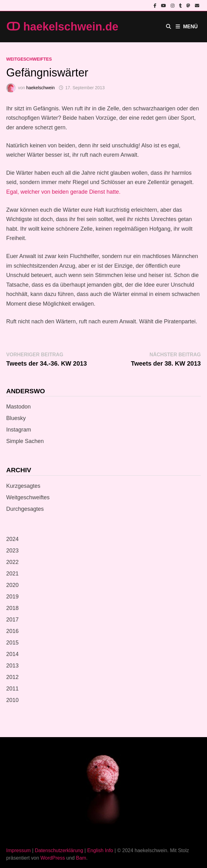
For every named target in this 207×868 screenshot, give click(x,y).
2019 (12, 597)
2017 (12, 620)
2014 (12, 654)
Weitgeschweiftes (29, 59)
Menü (187, 27)
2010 (12, 700)
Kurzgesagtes (23, 486)
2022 (12, 562)
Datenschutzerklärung (59, 850)
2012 (12, 677)
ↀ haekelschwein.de (62, 27)
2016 (12, 631)
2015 (12, 643)
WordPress (53, 858)
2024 (12, 539)
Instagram (19, 430)
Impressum (18, 850)
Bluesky (16, 418)
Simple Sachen (25, 441)
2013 (12, 666)
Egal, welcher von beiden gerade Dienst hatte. (63, 192)
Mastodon (18, 407)
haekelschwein (40, 88)
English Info (100, 850)
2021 (12, 574)
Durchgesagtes (25, 509)
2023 (12, 551)
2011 (12, 689)
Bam (81, 858)
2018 (12, 608)
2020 (12, 585)
